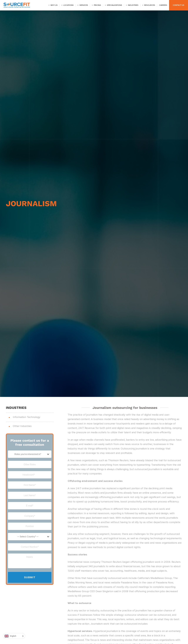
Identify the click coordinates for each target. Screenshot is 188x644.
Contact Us (178, 5)
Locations (69, 5)
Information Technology (27, 417)
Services (84, 5)
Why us (54, 5)
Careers (163, 5)
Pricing (97, 5)
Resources (150, 5)
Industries (133, 5)
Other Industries (22, 426)
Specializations (114, 5)
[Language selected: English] (14, 636)
